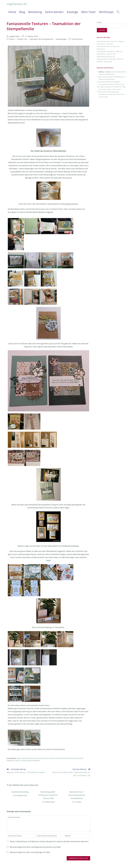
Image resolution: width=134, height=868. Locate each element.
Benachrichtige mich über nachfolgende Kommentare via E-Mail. (35, 847)
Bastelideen (30, 758)
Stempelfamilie (27, 761)
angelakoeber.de (17, 4)
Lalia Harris (103, 82)
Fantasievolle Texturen (48, 758)
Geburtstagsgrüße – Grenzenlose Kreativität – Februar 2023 (48, 795)
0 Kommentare (77, 39)
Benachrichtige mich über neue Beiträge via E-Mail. (30, 852)
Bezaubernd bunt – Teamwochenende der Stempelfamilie (77, 795)
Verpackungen (61, 39)
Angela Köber (15, 36)
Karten (12, 39)
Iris (100, 87)
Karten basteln (71, 758)
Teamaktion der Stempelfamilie (41, 39)
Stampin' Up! (22, 39)
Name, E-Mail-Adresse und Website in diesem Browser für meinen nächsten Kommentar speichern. (49, 841)
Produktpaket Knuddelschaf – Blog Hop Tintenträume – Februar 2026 (112, 94)
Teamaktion (36, 761)
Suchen (99, 22)
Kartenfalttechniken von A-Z (106, 56)
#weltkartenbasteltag (20, 792)
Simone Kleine (103, 77)
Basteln (37, 758)
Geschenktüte (60, 758)
